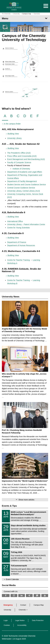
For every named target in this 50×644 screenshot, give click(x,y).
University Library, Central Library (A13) (24, 191)
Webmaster (7, 639)
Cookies (7, 625)
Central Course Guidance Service (21, 188)
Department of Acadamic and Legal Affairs (25, 172)
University (7, 610)
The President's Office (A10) (19, 153)
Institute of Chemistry (21, 169)
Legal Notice (20, 620)
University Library (14, 138)
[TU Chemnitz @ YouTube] (45, 596)
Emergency (8, 605)
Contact (23, 605)
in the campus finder (12, 124)
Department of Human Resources (21, 245)
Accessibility (22, 625)
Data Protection (38, 620)
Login (6, 620)
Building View (13, 134)
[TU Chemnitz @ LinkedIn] (22, 596)
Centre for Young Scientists (18, 228)
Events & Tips (9, 506)
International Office (15, 221)
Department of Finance (17, 242)
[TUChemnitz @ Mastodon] (37, 596)
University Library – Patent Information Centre (26, 224)
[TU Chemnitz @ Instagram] (14, 596)
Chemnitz (22, 610)
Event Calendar (12, 579)
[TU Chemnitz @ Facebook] (6, 596)
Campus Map (39, 605)
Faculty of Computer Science (19, 162)
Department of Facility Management (22, 181)
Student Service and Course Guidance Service (27, 184)
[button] (43, 6)
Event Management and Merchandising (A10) (26, 159)
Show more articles (26, 500)
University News (11, 297)
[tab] (5, 116)
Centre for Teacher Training (18, 260)
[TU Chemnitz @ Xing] (29, 596)
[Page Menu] (25, 18)
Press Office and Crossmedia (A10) (22, 156)
